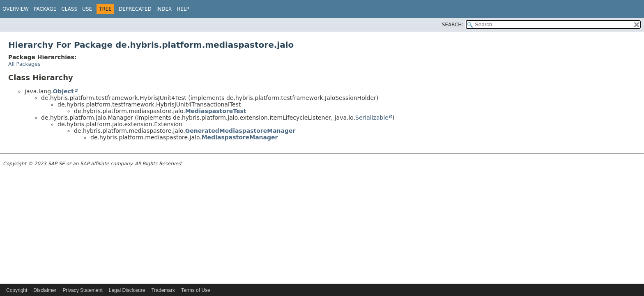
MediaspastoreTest (216, 111)
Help (183, 9)
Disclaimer (45, 290)
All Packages (24, 64)
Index (164, 9)
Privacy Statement (82, 290)
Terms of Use (196, 290)
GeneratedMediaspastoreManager (240, 131)
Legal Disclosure (127, 290)
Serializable (372, 118)
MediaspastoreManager (240, 137)
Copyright (17, 290)
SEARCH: (453, 25)
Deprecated (135, 9)
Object (63, 91)
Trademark (163, 290)
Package (45, 9)
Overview (16, 9)
